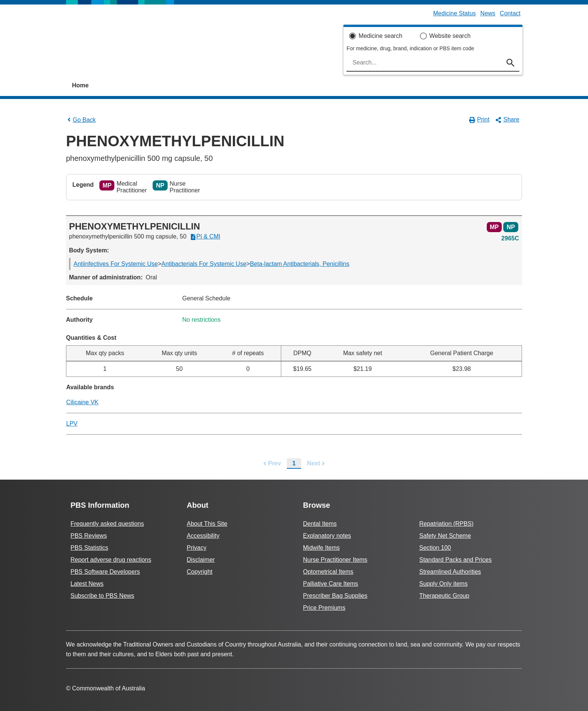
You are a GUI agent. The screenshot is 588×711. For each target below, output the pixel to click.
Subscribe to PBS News (102, 596)
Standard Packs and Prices (455, 560)
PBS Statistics (89, 548)
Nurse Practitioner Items (335, 560)
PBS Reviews (89, 536)
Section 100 (435, 548)
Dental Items (320, 524)
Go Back (81, 120)
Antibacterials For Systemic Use (204, 264)
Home (80, 85)
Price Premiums (324, 608)
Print (479, 120)
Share (507, 120)
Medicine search (380, 36)
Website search (450, 36)
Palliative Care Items (331, 584)
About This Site (207, 524)
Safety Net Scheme (445, 536)
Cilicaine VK (82, 402)
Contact (510, 13)
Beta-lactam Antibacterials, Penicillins (299, 264)
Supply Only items (443, 584)
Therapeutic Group (444, 596)
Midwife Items (321, 548)
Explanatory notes (327, 536)
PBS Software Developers (105, 572)
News (488, 13)
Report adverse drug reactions (111, 560)
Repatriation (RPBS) (446, 524)
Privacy (196, 548)
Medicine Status (454, 13)
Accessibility (203, 536)
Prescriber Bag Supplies (335, 596)
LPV (72, 424)
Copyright (199, 572)
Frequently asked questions (107, 524)
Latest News (87, 584)
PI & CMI (205, 237)
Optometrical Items (328, 572)
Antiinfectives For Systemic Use (116, 264)
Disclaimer (201, 560)
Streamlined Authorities (450, 572)
